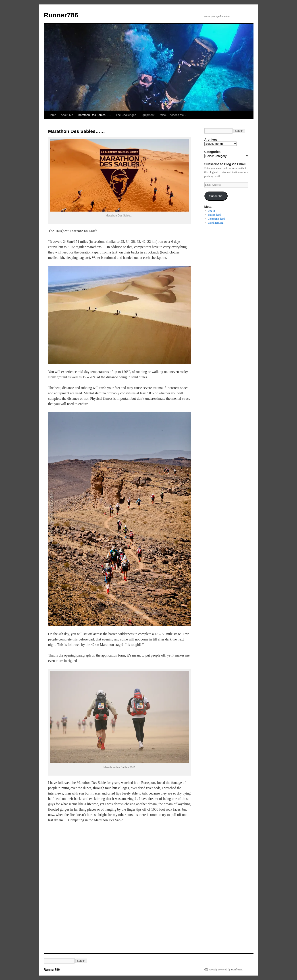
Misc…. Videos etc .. (173, 115)
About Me (67, 115)
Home (53, 115)
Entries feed (214, 215)
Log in (211, 211)
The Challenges (126, 115)
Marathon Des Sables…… (94, 115)
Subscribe (216, 196)
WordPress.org (216, 223)
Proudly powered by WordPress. (226, 970)
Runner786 (61, 15)
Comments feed (216, 219)
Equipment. (148, 115)
